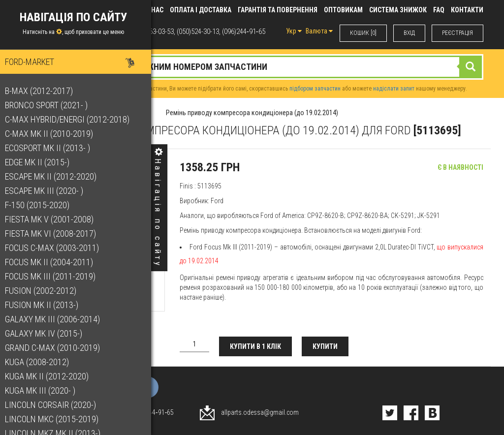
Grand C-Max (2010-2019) (57, 348)
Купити (325, 346)
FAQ (439, 10)
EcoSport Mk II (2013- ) (52, 148)
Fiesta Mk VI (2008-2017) (55, 233)
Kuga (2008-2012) (42, 362)
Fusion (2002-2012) (46, 291)
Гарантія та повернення (278, 10)
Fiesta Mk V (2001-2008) (54, 219)
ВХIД (409, 33)
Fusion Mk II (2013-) (47, 305)
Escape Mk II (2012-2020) (56, 176)
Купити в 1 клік (255, 346)
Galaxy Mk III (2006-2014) (57, 319)
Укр (294, 31)
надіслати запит (394, 89)
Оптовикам (343, 10)
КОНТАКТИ (467, 10)
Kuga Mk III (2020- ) (45, 390)
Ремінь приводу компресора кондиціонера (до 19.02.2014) (252, 113)
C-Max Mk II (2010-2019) (54, 134)
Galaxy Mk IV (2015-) (48, 333)
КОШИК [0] (363, 33)
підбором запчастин (315, 89)
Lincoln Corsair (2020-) (55, 405)
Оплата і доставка (201, 10)
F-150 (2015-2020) (42, 205)
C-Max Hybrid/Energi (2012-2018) (72, 119)
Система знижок (398, 10)
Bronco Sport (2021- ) (51, 105)
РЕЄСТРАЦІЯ (457, 33)
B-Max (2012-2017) (44, 91)
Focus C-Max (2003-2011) (57, 248)
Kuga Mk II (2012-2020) (52, 376)
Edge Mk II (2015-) (42, 162)
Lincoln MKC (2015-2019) (57, 419)
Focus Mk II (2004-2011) (54, 262)
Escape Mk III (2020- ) (49, 191)
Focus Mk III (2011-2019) (55, 276)
